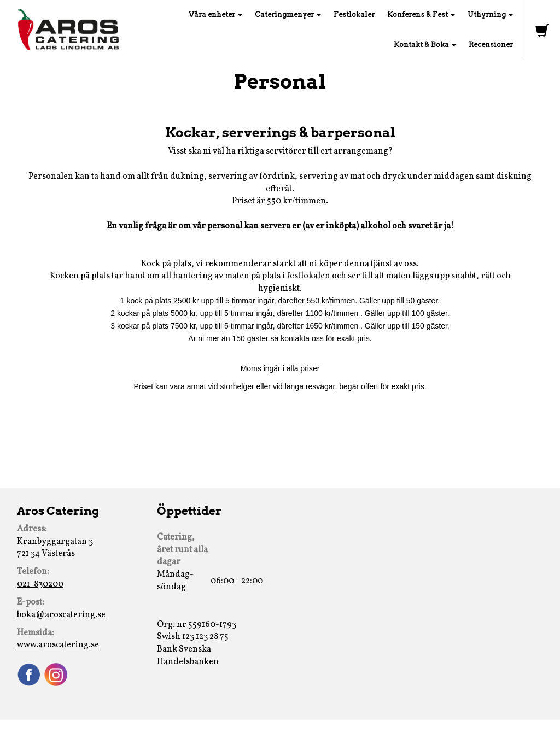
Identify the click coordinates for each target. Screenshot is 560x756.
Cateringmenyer (288, 14)
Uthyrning (490, 14)
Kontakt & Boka (425, 45)
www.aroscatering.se (58, 645)
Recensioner (491, 45)
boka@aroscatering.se (61, 615)
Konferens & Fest (421, 14)
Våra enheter (215, 14)
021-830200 (40, 584)
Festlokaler (354, 14)
